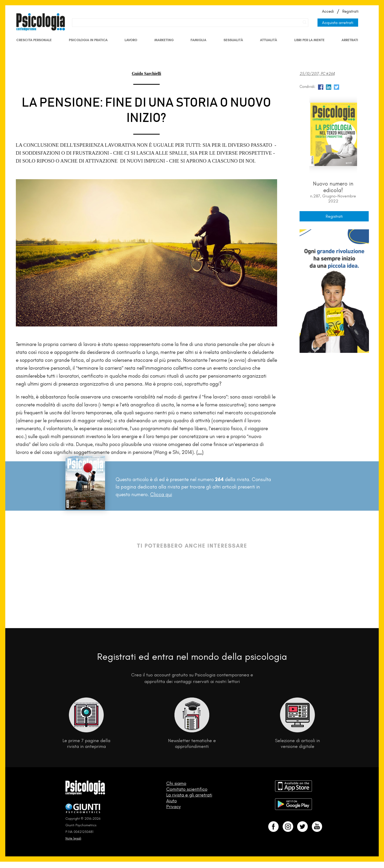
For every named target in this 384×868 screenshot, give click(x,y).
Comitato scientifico (187, 789)
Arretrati (350, 40)
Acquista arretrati (338, 23)
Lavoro (131, 40)
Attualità (269, 40)
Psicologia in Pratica (88, 40)
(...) (200, 452)
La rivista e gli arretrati (189, 795)
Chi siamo (176, 783)
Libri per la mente (309, 40)
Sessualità (233, 40)
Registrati (350, 11)
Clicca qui (161, 494)
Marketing (164, 40)
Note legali (73, 838)
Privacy (174, 807)
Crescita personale (34, 40)
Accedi (328, 11)
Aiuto (172, 801)
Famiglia (198, 40)
